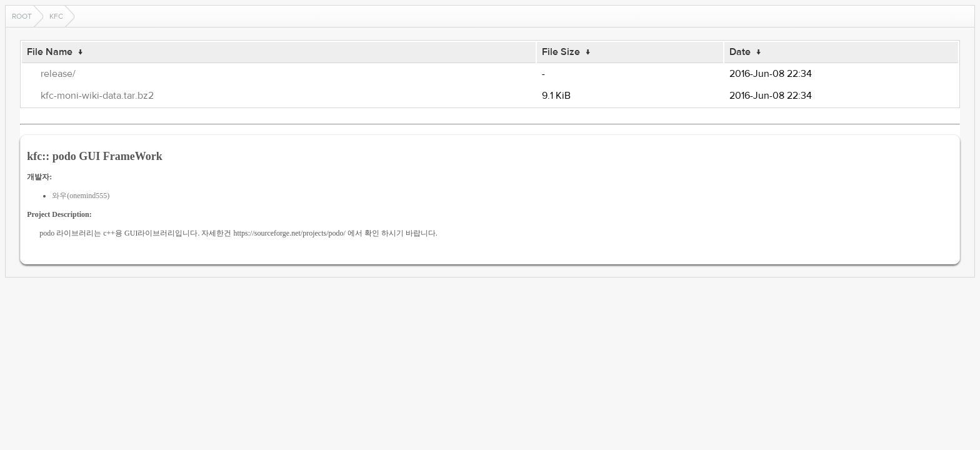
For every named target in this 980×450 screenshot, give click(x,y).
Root (22, 16)
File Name (50, 52)
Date (740, 52)
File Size (561, 52)
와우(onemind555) (81, 196)
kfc (56, 16)
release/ (58, 74)
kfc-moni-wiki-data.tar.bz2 (97, 96)
